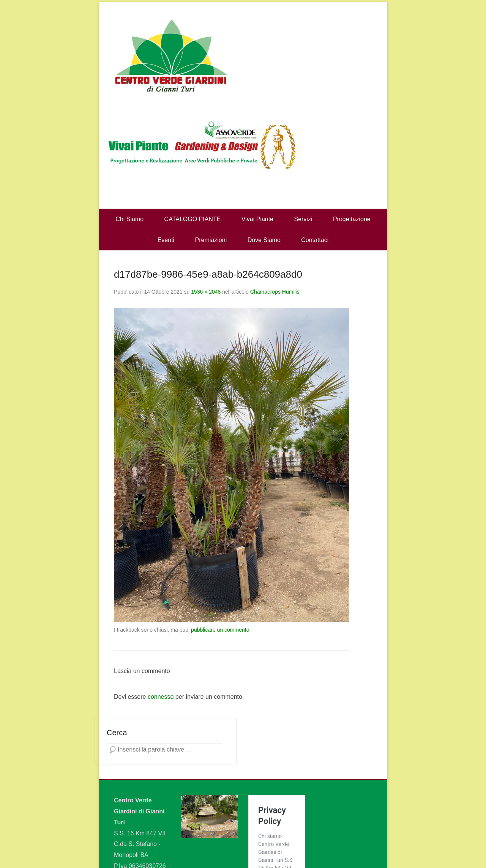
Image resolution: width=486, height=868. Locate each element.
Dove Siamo (264, 240)
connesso (161, 697)
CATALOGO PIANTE (193, 219)
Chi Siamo (129, 219)
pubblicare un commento (220, 630)
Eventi (166, 240)
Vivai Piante (257, 219)
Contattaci (315, 240)
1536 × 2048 (206, 292)
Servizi (303, 219)
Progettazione (352, 219)
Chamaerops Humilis (275, 292)
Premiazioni (211, 240)
